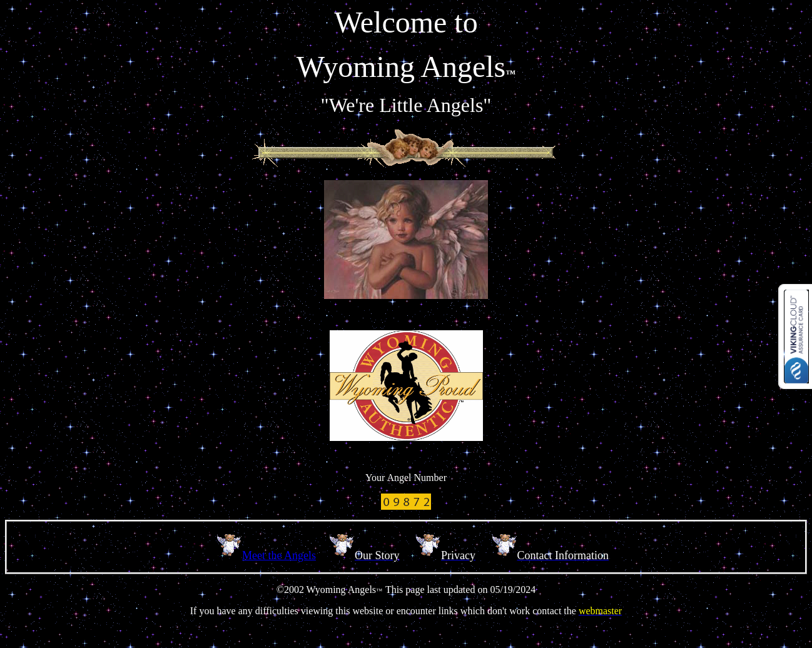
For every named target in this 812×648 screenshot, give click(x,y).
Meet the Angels (279, 555)
